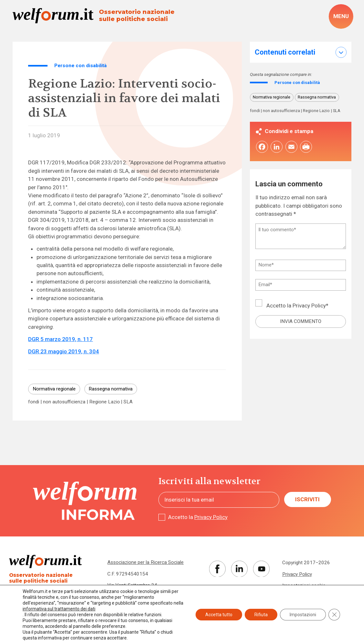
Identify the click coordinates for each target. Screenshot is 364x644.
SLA (128, 402)
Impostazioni (303, 615)
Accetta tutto (219, 615)
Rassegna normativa (111, 389)
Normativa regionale (54, 389)
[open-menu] (341, 16)
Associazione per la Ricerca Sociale (145, 562)
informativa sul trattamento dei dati (59, 609)
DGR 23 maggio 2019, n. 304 (64, 351)
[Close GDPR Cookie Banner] (334, 615)
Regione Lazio (105, 402)
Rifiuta (261, 615)
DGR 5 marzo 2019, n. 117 (60, 339)
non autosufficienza (64, 402)
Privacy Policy (309, 306)
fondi (34, 402)
